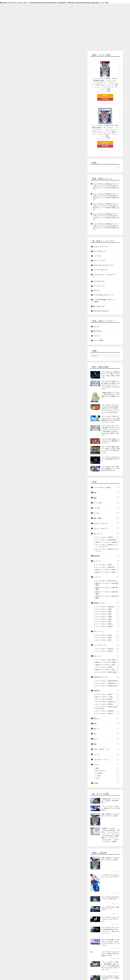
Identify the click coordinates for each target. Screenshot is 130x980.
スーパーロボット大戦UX (107, 624)
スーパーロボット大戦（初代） (107, 660)
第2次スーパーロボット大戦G (107, 662)
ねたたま (96, 326)
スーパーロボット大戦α (107, 565)
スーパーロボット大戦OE (107, 714)
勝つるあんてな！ (100, 306)
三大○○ (107, 778)
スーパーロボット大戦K (107, 619)
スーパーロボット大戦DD (107, 651)
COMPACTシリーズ (106, 677)
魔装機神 (106, 556)
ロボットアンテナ (100, 260)
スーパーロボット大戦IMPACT (107, 683)
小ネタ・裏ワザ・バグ (106, 749)
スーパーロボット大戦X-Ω (107, 649)
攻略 (106, 744)
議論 (106, 498)
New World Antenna (101, 311)
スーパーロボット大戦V (107, 635)
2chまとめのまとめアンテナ (104, 265)
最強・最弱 (106, 518)
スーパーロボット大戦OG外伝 (107, 540)
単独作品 (106, 690)
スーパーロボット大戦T (107, 640)
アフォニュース (99, 286)
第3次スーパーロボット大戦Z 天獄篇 (107, 597)
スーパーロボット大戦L (107, 622)
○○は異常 (107, 773)
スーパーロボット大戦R (107, 609)
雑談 (106, 492)
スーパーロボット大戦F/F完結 (107, 672)
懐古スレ (106, 718)
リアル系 (106, 508)
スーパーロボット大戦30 (107, 694)
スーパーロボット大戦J (107, 614)
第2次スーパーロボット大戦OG (107, 542)
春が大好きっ (98, 331)
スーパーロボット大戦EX (107, 667)
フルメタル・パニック (106, 759)
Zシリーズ (106, 577)
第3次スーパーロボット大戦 (107, 665)
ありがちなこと (107, 771)
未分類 (106, 783)
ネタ (106, 734)
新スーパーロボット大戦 (107, 697)
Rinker (109, 91)
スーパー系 (106, 503)
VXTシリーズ (106, 631)
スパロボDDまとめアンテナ (103, 295)
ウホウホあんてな (100, 251)
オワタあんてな (99, 281)
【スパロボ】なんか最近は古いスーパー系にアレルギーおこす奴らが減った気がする (106, 186)
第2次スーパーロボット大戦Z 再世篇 (107, 588)
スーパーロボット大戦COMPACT (107, 681)
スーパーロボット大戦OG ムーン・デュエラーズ (107, 546)
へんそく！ (97, 336)
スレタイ (106, 764)
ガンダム (106, 513)
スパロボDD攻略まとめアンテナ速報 (104, 301)
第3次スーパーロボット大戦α (107, 572)
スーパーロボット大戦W (107, 617)
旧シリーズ (106, 656)
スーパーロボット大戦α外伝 (107, 567)
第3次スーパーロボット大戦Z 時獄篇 (107, 593)
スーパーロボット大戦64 (107, 699)
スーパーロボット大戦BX (107, 627)
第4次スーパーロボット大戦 (107, 670)
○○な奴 (107, 776)
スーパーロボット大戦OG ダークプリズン (107, 550)
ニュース (106, 754)
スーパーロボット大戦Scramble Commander (107, 708)
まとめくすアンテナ (101, 246)
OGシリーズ (106, 534)
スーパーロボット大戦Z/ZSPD (107, 581)
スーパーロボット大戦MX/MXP (107, 686)
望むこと (106, 729)
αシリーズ (106, 561)
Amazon (105, 95)
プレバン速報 (98, 340)
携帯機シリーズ (106, 603)
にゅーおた (97, 256)
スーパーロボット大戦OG (107, 537)
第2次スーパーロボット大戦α (107, 570)
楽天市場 (105, 99)
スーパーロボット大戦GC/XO (107, 702)
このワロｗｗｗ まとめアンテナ (105, 276)
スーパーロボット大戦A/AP (107, 607)
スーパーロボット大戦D (107, 612)
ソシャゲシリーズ (106, 645)
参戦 (106, 723)
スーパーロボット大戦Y (106, 487)
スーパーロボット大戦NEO (107, 711)
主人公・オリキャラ (106, 523)
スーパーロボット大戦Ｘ (107, 638)
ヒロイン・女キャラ (106, 528)
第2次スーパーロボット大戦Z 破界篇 (107, 584)
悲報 (107, 768)
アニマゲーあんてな (101, 270)
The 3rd (96, 290)
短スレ (106, 739)
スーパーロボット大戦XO (107, 704)
